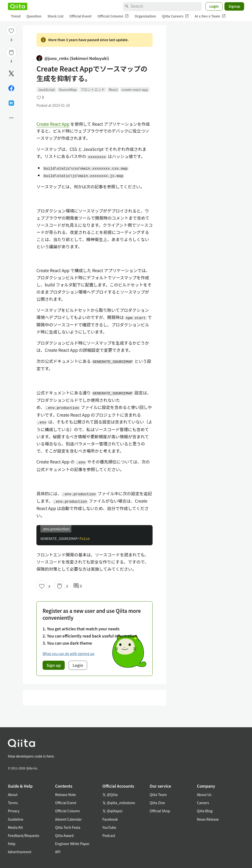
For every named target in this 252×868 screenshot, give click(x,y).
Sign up (54, 665)
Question (34, 16)
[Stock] (11, 53)
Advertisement (20, 852)
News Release (208, 819)
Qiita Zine (157, 803)
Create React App (53, 124)
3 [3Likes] (11, 40)
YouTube (109, 827)
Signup (234, 6)
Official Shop (160, 811)
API (58, 852)
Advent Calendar (68, 819)
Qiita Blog (205, 811)
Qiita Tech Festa (68, 827)
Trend (16, 16)
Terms (13, 803)
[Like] (11, 31)
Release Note (65, 795)
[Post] (11, 73)
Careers (203, 803)
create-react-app (135, 89)
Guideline (16, 819)
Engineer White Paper (72, 844)
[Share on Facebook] (11, 88)
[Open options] (11, 118)
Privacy (14, 811)
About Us (204, 795)
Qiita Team (158, 795)
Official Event (80, 16)
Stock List (55, 16)
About (13, 795)
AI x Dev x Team (210, 16)
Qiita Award (64, 835)
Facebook (110, 819)
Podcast (109, 835)
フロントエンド (93, 89)
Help (12, 844)
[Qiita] (18, 6)
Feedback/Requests (24, 835)
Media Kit (15, 827)
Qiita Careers (175, 16)
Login (214, 6)
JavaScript (46, 89)
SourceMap (68, 89)
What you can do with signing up (68, 654)
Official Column (113, 16)
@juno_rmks (73, 58)
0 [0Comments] (78, 586)
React (113, 89)
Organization (145, 16)
